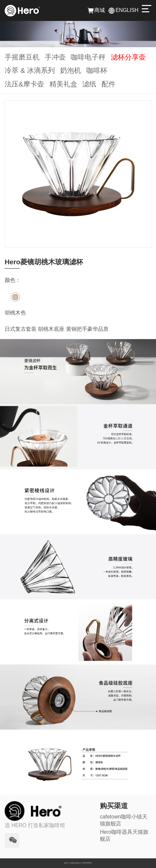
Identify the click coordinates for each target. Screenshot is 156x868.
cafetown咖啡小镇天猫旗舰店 (124, 820)
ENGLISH (123, 10)
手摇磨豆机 (22, 57)
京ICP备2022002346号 (87, 863)
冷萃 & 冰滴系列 (30, 70)
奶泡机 (71, 70)
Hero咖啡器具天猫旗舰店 (124, 835)
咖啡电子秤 (88, 57)
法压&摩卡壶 (24, 84)
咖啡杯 (97, 70)
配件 (109, 84)
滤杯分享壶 (128, 57)
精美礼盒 (63, 84)
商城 (96, 10)
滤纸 (89, 84)
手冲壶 (55, 57)
